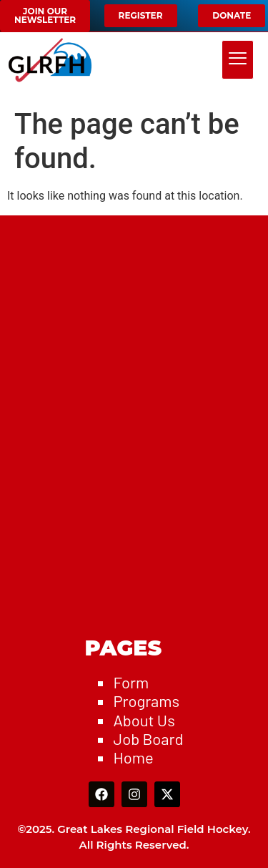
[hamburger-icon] (238, 60)
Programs (146, 701)
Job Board (148, 738)
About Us (144, 720)
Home (133, 757)
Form (131, 682)
